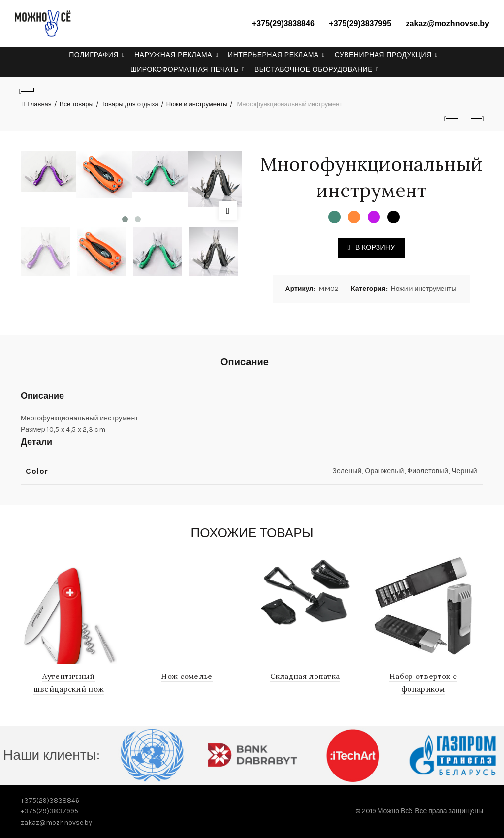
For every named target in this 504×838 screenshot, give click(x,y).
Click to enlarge (228, 211)
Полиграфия (94, 55)
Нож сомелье (188, 676)
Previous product (452, 119)
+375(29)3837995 (360, 23)
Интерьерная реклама (273, 55)
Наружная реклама (173, 55)
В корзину (375, 247)
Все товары (77, 104)
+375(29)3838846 (283, 23)
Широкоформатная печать (185, 69)
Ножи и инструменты (197, 104)
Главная (39, 104)
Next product (477, 119)
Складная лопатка (306, 676)
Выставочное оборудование (314, 69)
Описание (245, 362)
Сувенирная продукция (383, 55)
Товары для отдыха (130, 104)
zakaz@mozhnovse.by (448, 23)
